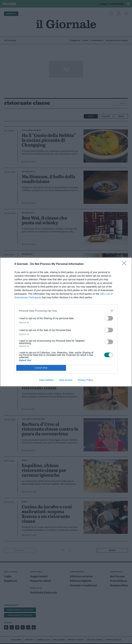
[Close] (125, 264)
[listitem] (66, 311)
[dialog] (66, 322)
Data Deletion (46, 380)
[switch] (109, 318)
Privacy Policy (85, 380)
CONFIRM (41, 368)
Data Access (66, 380)
